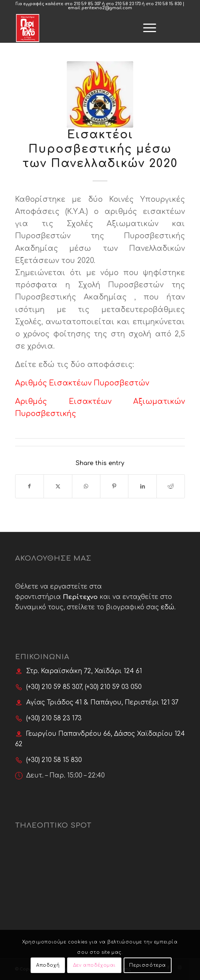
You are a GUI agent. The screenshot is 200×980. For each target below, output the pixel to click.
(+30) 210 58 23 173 (54, 718)
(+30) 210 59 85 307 (54, 687)
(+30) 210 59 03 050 (113, 687)
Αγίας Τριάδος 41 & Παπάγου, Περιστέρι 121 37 (102, 702)
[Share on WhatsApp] (86, 486)
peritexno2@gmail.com (107, 8)
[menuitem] (113, 21)
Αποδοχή (48, 965)
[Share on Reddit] (171, 486)
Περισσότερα (148, 965)
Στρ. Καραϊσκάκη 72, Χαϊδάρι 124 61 (84, 671)
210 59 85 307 (87, 4)
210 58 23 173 (128, 4)
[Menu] (113, 21)
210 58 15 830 (168, 4)
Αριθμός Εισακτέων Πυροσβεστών (82, 383)
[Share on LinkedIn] (142, 486)
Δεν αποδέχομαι (94, 965)
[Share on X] (58, 486)
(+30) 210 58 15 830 (54, 760)
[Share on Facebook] (30, 486)
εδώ (168, 607)
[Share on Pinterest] (114, 486)
